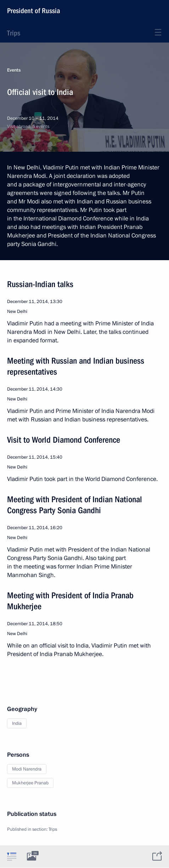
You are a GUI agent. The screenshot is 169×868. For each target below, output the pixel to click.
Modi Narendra (27, 769)
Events (14, 70)
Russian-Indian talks (40, 284)
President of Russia (34, 11)
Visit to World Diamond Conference (64, 440)
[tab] (12, 856)
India (17, 723)
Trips (14, 33)
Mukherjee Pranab (30, 783)
